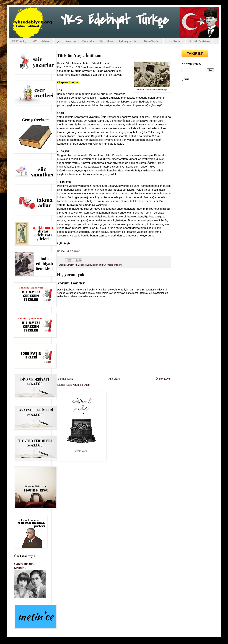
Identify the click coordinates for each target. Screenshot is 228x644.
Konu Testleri (152, 41)
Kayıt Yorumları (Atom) (79, 385)
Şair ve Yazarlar (66, 41)
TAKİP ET (195, 53)
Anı (77, 265)
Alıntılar (70, 265)
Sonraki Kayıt (65, 379)
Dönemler (88, 41)
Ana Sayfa (114, 379)
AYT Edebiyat (42, 41)
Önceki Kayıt (163, 379)
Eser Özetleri (175, 41)
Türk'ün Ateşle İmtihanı (110, 265)
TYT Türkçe (19, 41)
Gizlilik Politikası (199, 41)
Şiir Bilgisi (107, 41)
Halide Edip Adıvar (68, 251)
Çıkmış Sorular (128, 41)
